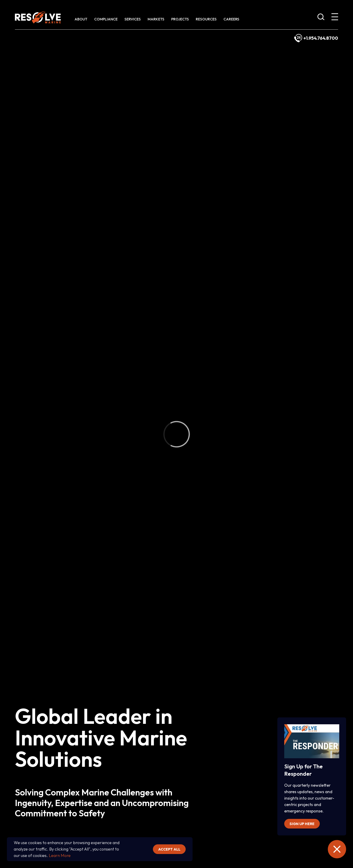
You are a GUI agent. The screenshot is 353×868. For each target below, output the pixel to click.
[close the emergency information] (337, 849)
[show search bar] (321, 18)
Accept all (169, 849)
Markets (156, 19)
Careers (231, 19)
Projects (180, 19)
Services (133, 19)
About (81, 19)
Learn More (60, 855)
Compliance (106, 19)
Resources (206, 19)
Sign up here (302, 824)
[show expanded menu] (335, 18)
